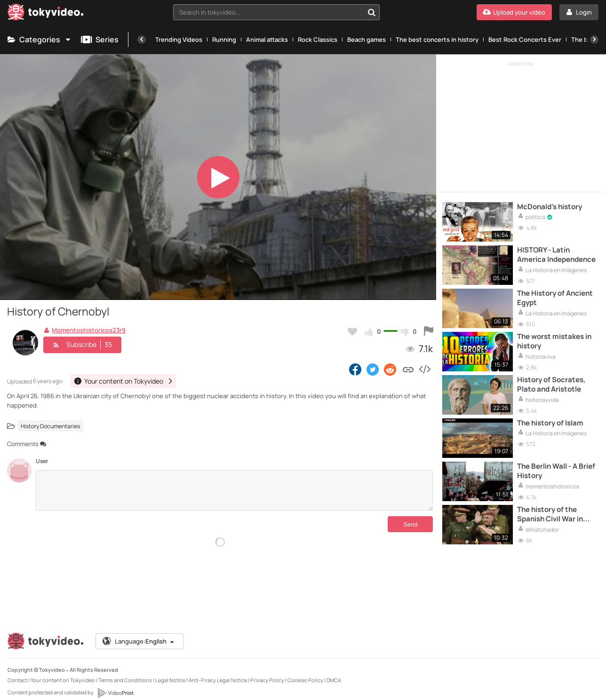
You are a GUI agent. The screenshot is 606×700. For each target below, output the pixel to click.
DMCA (334, 680)
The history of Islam (550, 423)
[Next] (594, 39)
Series (100, 39)
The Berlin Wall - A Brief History (556, 471)
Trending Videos (179, 39)
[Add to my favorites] (352, 331)
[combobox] (277, 12)
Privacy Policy (267, 680)
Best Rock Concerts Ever (525, 39)
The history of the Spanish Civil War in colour (550, 515)
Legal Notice (170, 680)
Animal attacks (267, 39)
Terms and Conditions (125, 680)
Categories (40, 39)
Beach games (367, 39)
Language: (139, 641)
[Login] (579, 12)
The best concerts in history (437, 39)
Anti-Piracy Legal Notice (218, 680)
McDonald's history (550, 207)
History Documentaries (50, 426)
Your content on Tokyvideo (63, 680)
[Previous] (142, 39)
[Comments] (234, 490)
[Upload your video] (514, 12)
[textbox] (269, 12)
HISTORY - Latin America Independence (556, 255)
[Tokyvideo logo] (46, 14)
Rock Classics (318, 39)
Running (224, 39)
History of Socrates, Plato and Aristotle (551, 385)
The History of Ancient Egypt (555, 298)
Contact (17, 680)
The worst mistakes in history (554, 341)
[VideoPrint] (115, 693)
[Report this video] (429, 331)
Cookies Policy (305, 680)
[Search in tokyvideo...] (372, 12)
